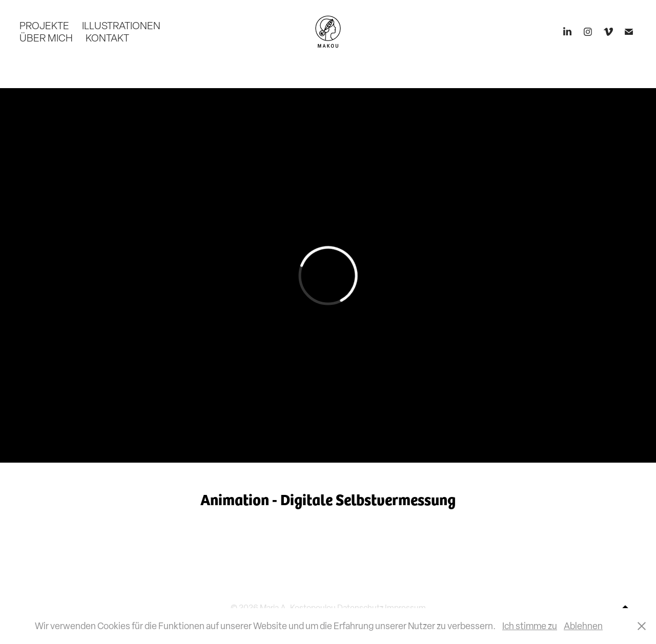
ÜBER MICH (46, 38)
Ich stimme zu (530, 626)
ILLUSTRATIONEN (121, 26)
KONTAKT (107, 38)
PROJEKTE (44, 26)
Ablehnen (583, 626)
